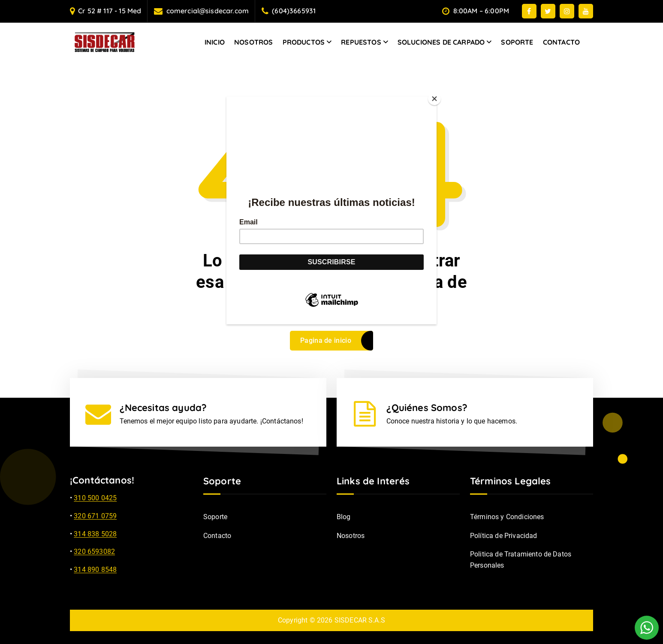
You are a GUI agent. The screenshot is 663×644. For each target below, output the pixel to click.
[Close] (434, 99)
